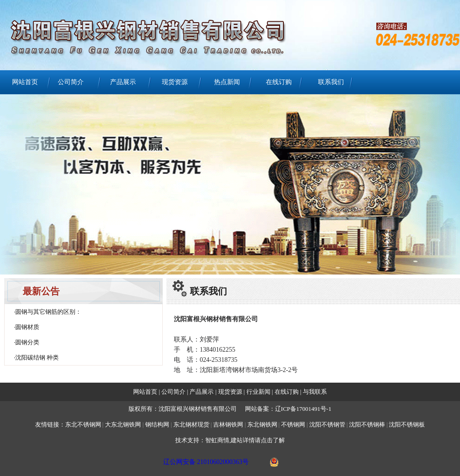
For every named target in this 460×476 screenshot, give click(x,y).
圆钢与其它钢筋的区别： (48, 312)
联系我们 (331, 82)
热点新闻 (227, 82)
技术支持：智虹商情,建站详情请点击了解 (230, 440)
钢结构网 (157, 424)
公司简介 (71, 82)
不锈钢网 (294, 424)
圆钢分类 (27, 342)
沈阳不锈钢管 (327, 424)
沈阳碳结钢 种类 (37, 357)
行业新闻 (259, 392)
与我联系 (314, 392)
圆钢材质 (27, 327)
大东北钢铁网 (123, 424)
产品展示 (123, 82)
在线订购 (279, 82)
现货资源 (175, 82)
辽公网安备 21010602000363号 (206, 462)
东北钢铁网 (262, 424)
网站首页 (25, 82)
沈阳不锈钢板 (407, 424)
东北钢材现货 (191, 424)
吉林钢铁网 (228, 424)
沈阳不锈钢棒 (367, 424)
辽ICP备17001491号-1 (303, 409)
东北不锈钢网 (83, 424)
